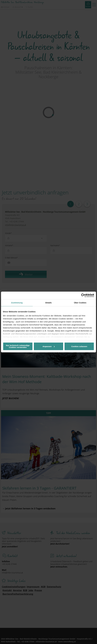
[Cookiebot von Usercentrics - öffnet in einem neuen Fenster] (83, 295)
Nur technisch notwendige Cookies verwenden (18, 346)
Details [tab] (48, 303)
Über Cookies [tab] (80, 303)
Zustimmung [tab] (17, 303)
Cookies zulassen (79, 346)
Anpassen (49, 346)
